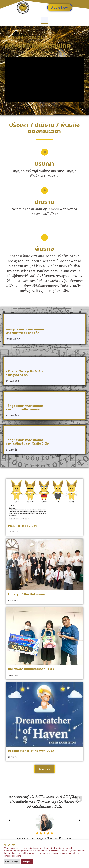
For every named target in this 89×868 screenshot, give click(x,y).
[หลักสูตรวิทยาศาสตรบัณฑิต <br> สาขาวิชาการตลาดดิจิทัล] (10, 320)
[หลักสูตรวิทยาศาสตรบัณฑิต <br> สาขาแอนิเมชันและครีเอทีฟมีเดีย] (9, 431)
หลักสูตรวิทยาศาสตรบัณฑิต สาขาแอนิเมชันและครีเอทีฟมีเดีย (27, 442)
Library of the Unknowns (27, 594)
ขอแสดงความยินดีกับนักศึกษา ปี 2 (31, 669)
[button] (44, 20)
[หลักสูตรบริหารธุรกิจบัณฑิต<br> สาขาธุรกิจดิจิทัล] (9, 363)
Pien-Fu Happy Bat (22, 526)
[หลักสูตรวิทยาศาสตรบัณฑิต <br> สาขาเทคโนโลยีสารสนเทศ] (9, 397)
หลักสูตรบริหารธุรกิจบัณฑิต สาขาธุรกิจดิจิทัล (24, 373)
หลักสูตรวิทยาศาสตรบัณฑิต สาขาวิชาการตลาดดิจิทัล (25, 331)
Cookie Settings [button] (12, 861)
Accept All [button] (27, 861)
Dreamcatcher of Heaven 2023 (31, 750)
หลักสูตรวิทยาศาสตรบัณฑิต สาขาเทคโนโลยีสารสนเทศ (24, 408)
